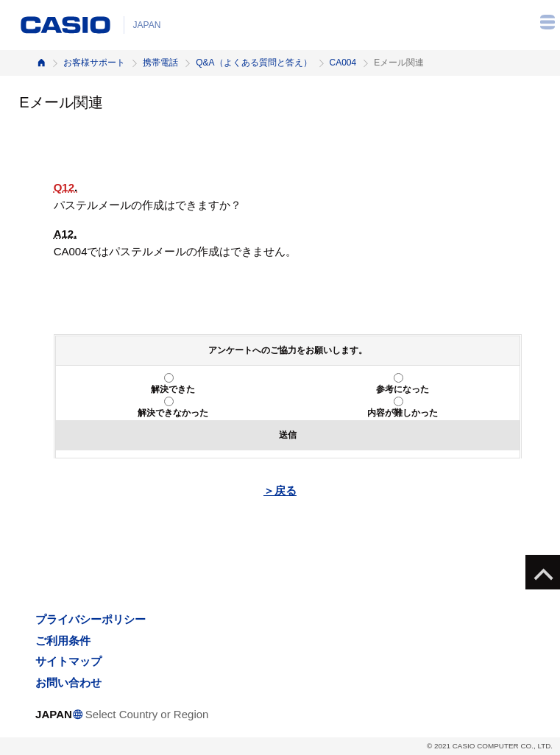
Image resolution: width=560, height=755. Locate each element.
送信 (288, 435)
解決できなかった (173, 413)
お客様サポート (94, 63)
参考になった (403, 389)
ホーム (41, 63)
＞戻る (280, 490)
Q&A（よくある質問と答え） (254, 63)
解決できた (173, 389)
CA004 (343, 63)
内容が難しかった (403, 413)
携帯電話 (160, 63)
